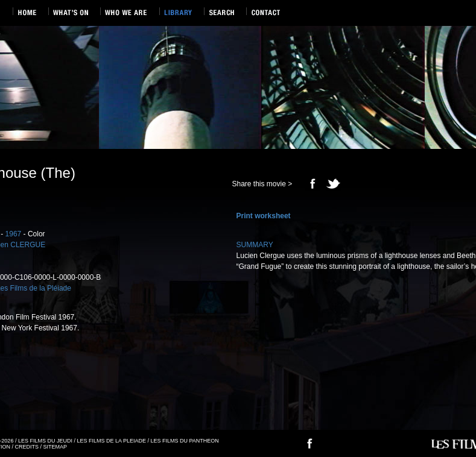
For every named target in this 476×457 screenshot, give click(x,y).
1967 (14, 234)
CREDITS (27, 447)
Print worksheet (264, 216)
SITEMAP (56, 447)
